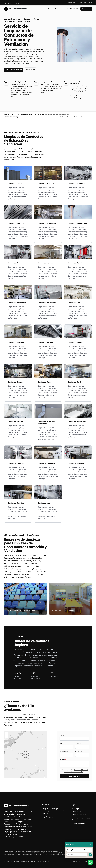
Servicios (59, 9)
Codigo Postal (64, 751)
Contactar (86, 9)
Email (62, 743)
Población (79, 751)
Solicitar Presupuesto (14, 70)
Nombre (63, 735)
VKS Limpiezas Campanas (17, 9)
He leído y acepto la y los (75, 771)
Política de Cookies (78, 812)
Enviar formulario (74, 776)
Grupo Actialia (87, 861)
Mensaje (63, 760)
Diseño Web (77, 861)
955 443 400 (73, 9)
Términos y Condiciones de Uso (73, 772)
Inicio (50, 9)
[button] (25, 754)
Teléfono (79, 743)
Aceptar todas (71, 3)
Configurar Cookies (78, 823)
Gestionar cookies (86, 3)
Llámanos (30, 70)
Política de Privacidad (81, 770)
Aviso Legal (75, 809)
